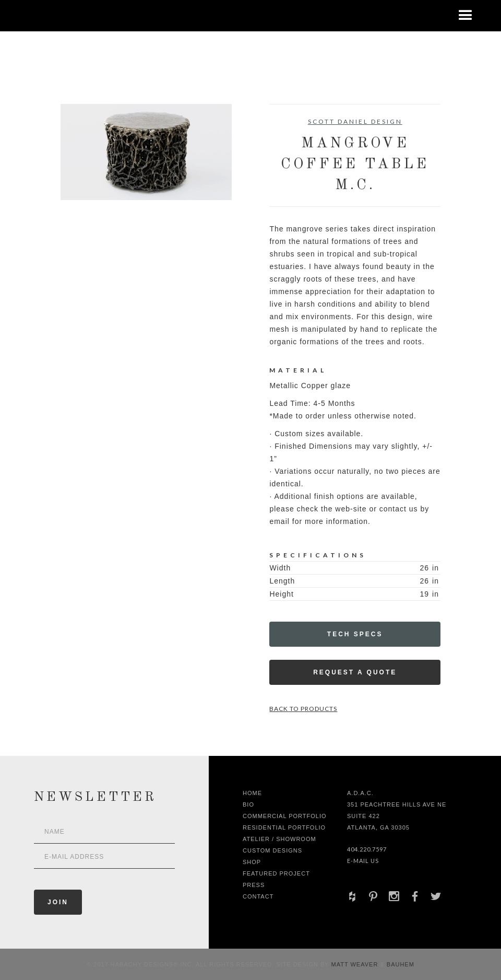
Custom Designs (272, 850)
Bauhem (399, 964)
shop (252, 862)
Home (252, 793)
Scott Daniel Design (355, 121)
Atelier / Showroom (279, 839)
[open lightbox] (146, 152)
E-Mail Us (363, 861)
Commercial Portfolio (285, 816)
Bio (248, 804)
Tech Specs (355, 634)
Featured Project (276, 873)
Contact (258, 896)
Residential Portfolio (284, 827)
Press (254, 885)
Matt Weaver (356, 964)
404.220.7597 (367, 849)
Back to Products (303, 709)
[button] (466, 16)
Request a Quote (355, 672)
